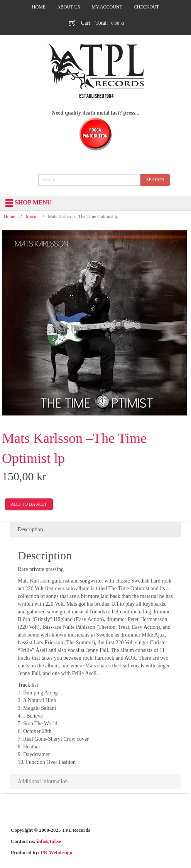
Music (32, 216)
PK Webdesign (57, 852)
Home (9, 216)
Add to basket (29, 504)
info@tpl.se (49, 841)
